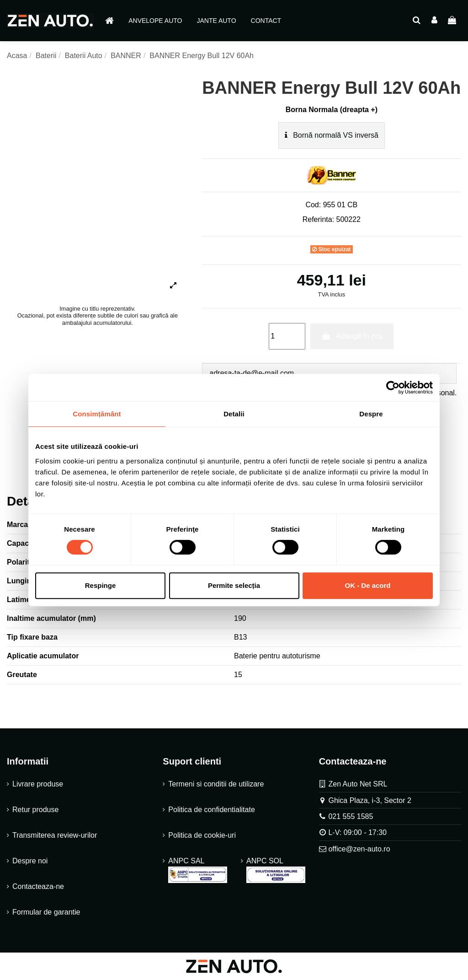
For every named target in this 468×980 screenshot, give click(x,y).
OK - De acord (367, 585)
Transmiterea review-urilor (55, 835)
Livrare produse (38, 784)
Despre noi (30, 861)
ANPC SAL (198, 870)
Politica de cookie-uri (202, 835)
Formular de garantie (46, 912)
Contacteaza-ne (38, 886)
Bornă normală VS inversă (332, 135)
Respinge (101, 585)
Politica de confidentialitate (211, 810)
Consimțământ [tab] (97, 414)
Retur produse (35, 810)
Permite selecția (234, 585)
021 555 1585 (351, 816)
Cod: (313, 205)
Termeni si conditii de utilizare (216, 784)
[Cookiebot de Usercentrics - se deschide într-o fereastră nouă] (393, 388)
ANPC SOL (276, 870)
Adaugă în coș (352, 336)
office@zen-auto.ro (359, 849)
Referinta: (318, 219)
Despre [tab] (371, 414)
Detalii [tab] (234, 414)
